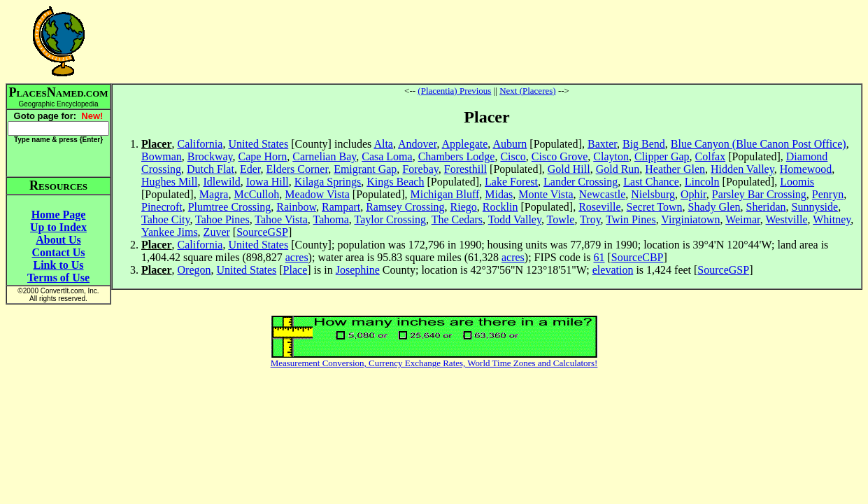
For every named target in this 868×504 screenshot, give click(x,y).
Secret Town (655, 207)
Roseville (599, 207)
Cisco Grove (560, 156)
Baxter (602, 144)
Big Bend (644, 144)
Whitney (832, 219)
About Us (58, 240)
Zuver (217, 232)
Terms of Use (58, 278)
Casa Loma (387, 156)
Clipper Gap (662, 156)
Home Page (59, 215)
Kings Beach (395, 182)
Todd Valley (515, 219)
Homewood (806, 169)
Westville (786, 219)
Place (296, 270)
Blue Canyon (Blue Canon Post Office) (759, 144)
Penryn (828, 194)
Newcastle (603, 194)
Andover (417, 144)
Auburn (510, 144)
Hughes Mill (169, 182)
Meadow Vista (317, 194)
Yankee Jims (170, 232)
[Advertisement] (487, 41)
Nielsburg (653, 194)
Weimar (743, 219)
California (200, 144)
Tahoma (330, 219)
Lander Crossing (581, 182)
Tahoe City (165, 219)
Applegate (465, 144)
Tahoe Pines (222, 219)
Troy (590, 219)
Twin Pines (631, 219)
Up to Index (58, 227)
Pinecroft (162, 207)
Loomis (797, 182)
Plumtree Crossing (230, 207)
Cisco (513, 156)
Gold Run (618, 169)
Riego (464, 207)
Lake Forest (511, 182)
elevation (613, 270)
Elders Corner (297, 169)
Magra (214, 194)
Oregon (194, 270)
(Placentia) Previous (454, 91)
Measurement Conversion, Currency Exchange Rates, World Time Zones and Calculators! (434, 363)
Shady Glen (714, 207)
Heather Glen (675, 169)
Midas (499, 194)
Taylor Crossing (390, 219)
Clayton (611, 156)
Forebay (420, 169)
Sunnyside (814, 207)
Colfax (711, 156)
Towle (561, 219)
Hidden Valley (742, 169)
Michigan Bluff (444, 194)
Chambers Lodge (457, 156)
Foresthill (465, 169)
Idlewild (221, 182)
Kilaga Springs (328, 182)
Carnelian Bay (324, 156)
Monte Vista (546, 194)
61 (599, 257)
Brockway (210, 156)
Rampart (341, 207)
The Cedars (457, 219)
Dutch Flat (211, 169)
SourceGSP (262, 232)
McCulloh (256, 194)
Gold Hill (569, 169)
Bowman (162, 156)
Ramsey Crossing (405, 207)
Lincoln (702, 182)
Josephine (358, 270)
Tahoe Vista (281, 219)
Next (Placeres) (528, 91)
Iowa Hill (268, 182)
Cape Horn (263, 156)
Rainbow (296, 207)
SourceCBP (638, 257)
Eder (250, 169)
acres (297, 257)
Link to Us (58, 265)
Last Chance (651, 182)
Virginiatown (690, 219)
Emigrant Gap (365, 169)
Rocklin (500, 207)
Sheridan (766, 207)
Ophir (693, 194)
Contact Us (59, 252)
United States (258, 144)
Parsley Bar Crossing (759, 194)
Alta (383, 144)
